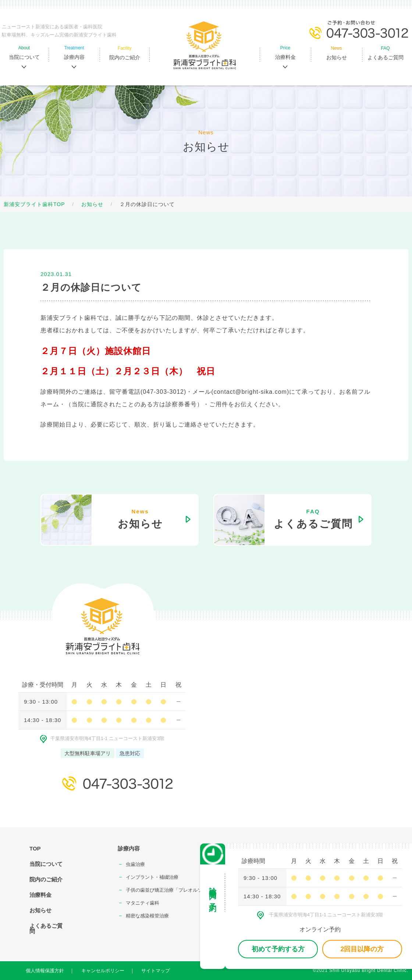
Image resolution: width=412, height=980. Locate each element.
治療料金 (40, 895)
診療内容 (129, 848)
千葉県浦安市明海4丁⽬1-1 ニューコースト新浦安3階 (102, 738)
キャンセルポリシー (103, 971)
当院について (46, 864)
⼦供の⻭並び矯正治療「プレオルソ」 (166, 890)
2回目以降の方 (362, 949)
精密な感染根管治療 (147, 916)
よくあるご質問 (46, 928)
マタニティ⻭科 (143, 903)
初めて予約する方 (278, 949)
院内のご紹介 (46, 879)
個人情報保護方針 (45, 971)
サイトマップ (156, 971)
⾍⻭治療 (135, 864)
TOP (35, 848)
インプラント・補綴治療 (152, 877)
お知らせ (92, 204)
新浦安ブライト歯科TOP (34, 204)
